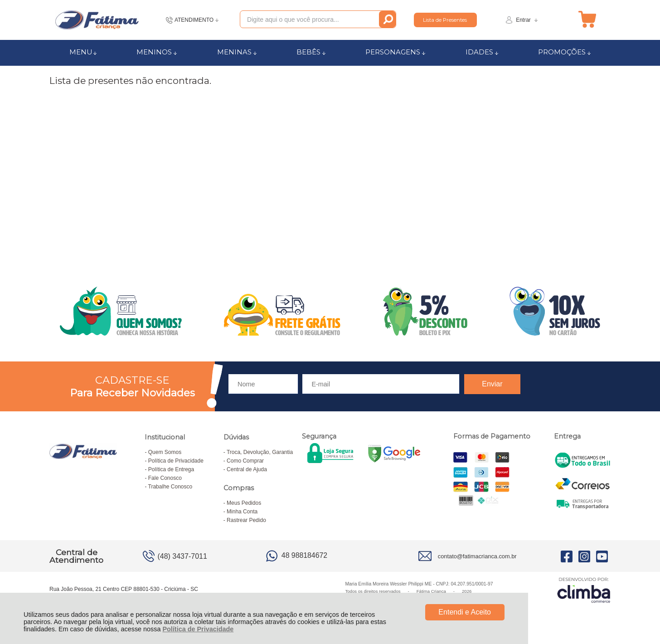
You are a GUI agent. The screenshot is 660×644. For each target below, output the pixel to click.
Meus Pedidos (244, 503)
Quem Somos (165, 452)
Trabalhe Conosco (170, 487)
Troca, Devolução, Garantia (260, 452)
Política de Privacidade (198, 629)
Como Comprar (245, 461)
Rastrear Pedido (246, 520)
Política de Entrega (171, 469)
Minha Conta (242, 512)
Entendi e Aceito (465, 612)
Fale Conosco (165, 478)
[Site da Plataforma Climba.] (584, 590)
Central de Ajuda (247, 469)
